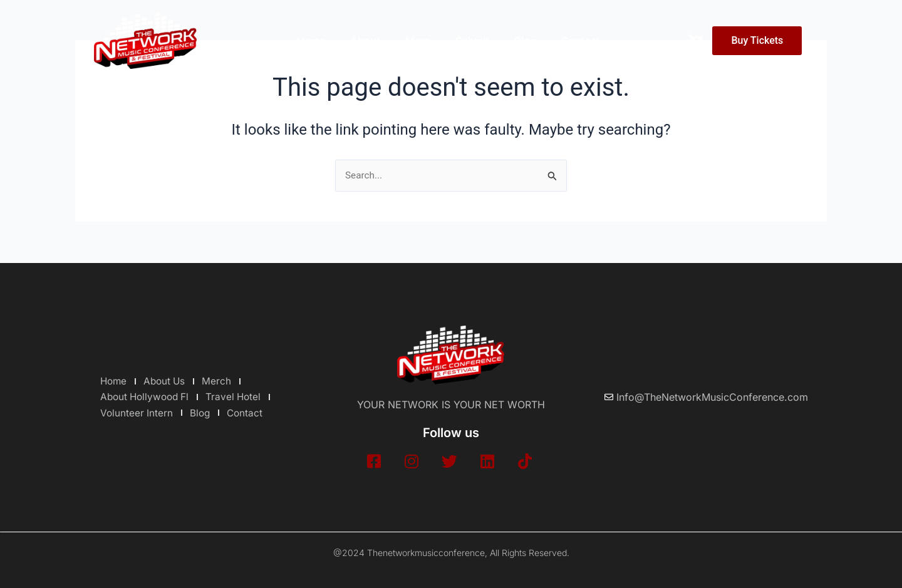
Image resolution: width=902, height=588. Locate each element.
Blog (525, 41)
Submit (472, 41)
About (365, 41)
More (418, 41)
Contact (581, 41)
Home (311, 41)
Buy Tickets (757, 40)
